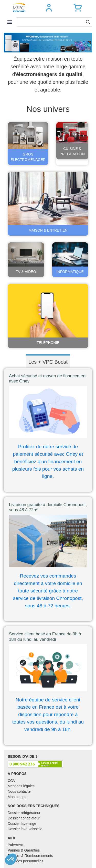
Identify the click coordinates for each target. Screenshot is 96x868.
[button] (49, 8)
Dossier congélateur (24, 818)
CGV (12, 781)
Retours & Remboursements (30, 856)
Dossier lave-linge (22, 824)
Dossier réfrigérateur (24, 813)
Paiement (15, 845)
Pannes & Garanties (24, 850)
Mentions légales (21, 786)
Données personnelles (25, 861)
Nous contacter (20, 791)
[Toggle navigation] (10, 22)
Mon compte (18, 797)
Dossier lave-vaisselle (25, 829)
